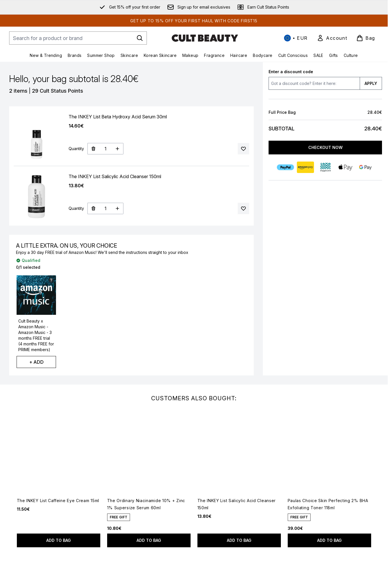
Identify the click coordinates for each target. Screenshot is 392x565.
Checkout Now (325, 147)
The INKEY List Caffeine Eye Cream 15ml (58, 501)
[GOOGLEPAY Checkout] (365, 167)
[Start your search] (78, 38)
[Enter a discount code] (314, 83)
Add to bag (59, 540)
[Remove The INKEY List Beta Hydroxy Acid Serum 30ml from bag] (93, 149)
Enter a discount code (291, 72)
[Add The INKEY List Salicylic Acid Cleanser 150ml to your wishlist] (243, 208)
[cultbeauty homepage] (205, 38)
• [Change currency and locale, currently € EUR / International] (296, 38)
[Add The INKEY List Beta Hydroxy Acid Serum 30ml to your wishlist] (243, 149)
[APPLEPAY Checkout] (345, 167)
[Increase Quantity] (118, 149)
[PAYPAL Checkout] (285, 167)
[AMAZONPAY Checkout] (305, 167)
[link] (332, 38)
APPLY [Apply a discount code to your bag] (371, 83)
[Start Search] (140, 38)
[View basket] (366, 38)
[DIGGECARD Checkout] (325, 167)
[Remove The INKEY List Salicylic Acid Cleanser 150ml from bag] (93, 208)
